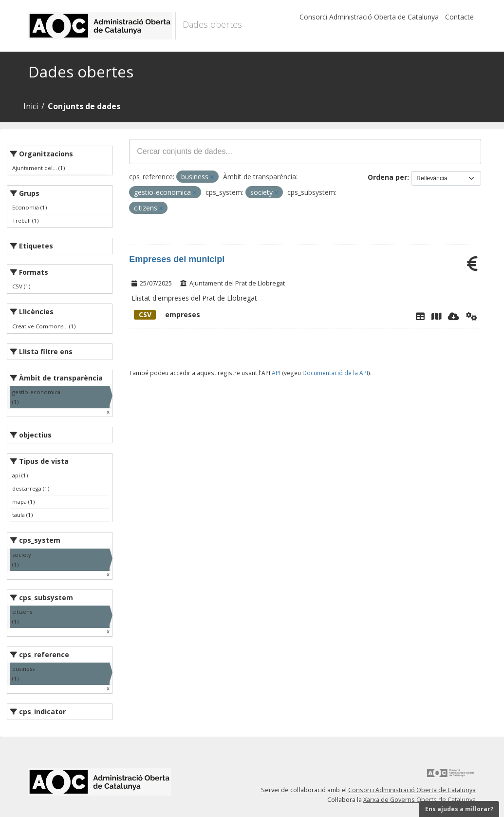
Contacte (459, 17)
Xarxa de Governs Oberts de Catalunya (420, 800)
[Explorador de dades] (420, 316)
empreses (167, 314)
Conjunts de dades (84, 106)
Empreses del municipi (177, 259)
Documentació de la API (335, 373)
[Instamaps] (436, 316)
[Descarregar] (454, 316)
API (276, 373)
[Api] (472, 316)
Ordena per (387, 177)
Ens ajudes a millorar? (459, 809)
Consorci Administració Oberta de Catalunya (369, 17)
